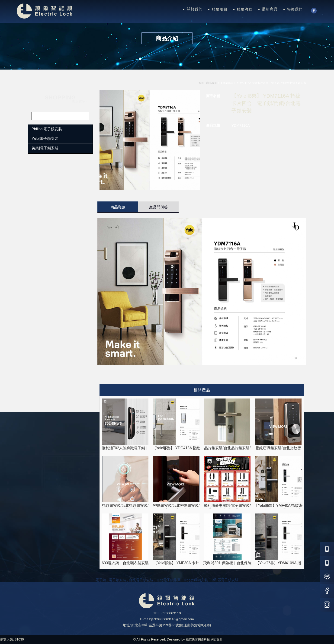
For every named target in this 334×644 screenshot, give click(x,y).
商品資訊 (118, 207)
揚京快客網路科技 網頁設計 (204, 639)
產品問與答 (158, 207)
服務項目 (220, 9)
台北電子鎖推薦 (169, 580)
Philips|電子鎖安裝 (47, 129)
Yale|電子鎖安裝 (45, 139)
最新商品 (270, 9)
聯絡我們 (295, 9)
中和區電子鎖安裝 (225, 580)
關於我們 (195, 9)
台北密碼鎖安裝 (196, 580)
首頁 (201, 83)
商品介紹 (212, 83)
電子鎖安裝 (117, 580)
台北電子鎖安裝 (141, 580)
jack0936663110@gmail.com (172, 619)
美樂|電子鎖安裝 (45, 148)
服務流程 (245, 9)
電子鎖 (101, 580)
